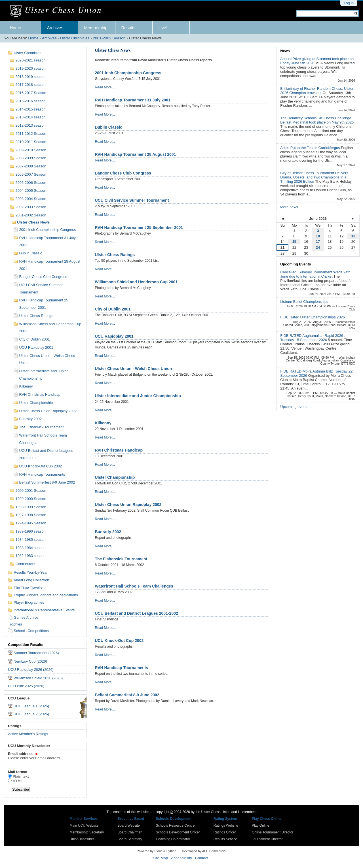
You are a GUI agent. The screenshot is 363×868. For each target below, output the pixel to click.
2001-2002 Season (109, 38)
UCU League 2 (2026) (31, 714)
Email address (45, 756)
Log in (349, 3)
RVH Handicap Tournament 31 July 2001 (132, 100)
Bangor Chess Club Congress (123, 173)
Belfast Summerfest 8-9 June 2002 (127, 695)
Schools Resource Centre (175, 826)
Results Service (225, 839)
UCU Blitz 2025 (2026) (26, 686)
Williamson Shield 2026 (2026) (38, 678)
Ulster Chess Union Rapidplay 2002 (128, 505)
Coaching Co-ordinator (173, 839)
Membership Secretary (87, 832)
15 (294, 242)
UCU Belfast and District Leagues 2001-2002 (136, 613)
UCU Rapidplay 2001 (114, 336)
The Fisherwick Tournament (121, 559)
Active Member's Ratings (28, 734)
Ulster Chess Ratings (115, 255)
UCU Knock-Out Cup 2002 (119, 641)
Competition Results (26, 645)
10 (318, 236)
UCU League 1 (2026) (31, 706)
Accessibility (181, 858)
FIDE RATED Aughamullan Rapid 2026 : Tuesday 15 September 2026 (313, 338)
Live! (163, 28)
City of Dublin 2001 (113, 309)
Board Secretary (130, 839)
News (285, 51)
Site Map (161, 858)
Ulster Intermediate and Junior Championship (138, 396)
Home (15, 28)
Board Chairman (130, 832)
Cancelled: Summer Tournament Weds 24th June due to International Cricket (315, 274)
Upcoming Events (296, 264)
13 (353, 236)
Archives (55, 28)
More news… (291, 207)
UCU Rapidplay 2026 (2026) (31, 670)
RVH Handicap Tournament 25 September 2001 (139, 227)
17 (318, 242)
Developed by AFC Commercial (204, 851)
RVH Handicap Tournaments (121, 668)
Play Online (260, 826)
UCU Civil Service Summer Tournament (132, 200)
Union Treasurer (82, 839)
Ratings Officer (225, 832)
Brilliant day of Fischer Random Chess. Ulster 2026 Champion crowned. (317, 91)
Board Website (129, 826)
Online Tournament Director (273, 832)
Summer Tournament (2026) (36, 653)
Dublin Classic (108, 127)
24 (318, 247)
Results (128, 28)
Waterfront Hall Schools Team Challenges (134, 586)
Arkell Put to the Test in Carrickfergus (311, 148)
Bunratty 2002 (108, 532)
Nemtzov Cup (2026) (30, 661)
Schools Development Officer (178, 832)
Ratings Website (226, 826)
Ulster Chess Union (216, 812)
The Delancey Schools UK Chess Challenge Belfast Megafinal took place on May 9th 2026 (317, 120)
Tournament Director (267, 839)
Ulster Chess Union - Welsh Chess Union (133, 369)
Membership (96, 28)
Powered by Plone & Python (156, 851)
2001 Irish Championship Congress (128, 73)
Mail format (18, 772)
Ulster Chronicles (75, 38)
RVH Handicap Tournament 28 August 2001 (135, 154)
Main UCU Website (84, 826)
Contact (202, 858)
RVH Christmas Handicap (119, 450)
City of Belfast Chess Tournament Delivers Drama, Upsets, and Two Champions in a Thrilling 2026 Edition (314, 177)
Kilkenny (103, 423)
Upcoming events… (296, 407)
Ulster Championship (115, 477)
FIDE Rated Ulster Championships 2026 (313, 317)
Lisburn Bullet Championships (304, 302)
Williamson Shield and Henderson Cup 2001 (136, 282)
